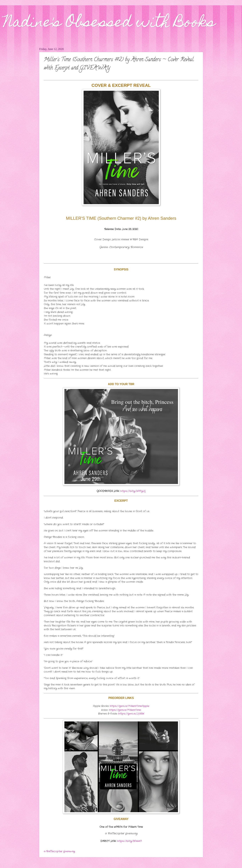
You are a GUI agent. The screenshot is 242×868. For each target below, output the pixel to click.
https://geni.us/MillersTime (125, 710)
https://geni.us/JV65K (131, 714)
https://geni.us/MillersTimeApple (130, 706)
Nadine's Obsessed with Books (109, 23)
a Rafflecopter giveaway (59, 851)
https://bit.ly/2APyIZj (133, 491)
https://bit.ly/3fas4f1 (129, 841)
